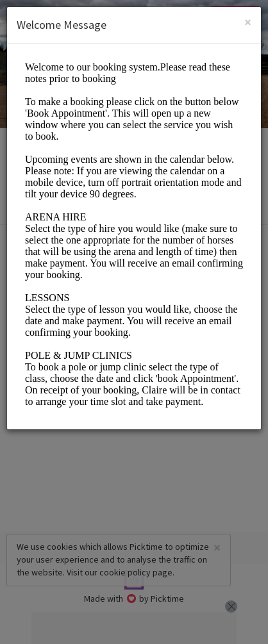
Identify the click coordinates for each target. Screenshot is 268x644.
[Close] (248, 22)
